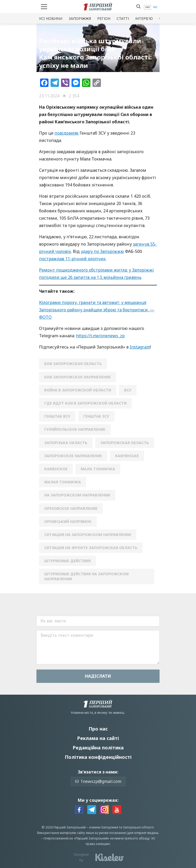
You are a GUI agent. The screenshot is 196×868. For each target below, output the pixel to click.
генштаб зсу (96, 416)
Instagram (140, 347)
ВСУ (128, 390)
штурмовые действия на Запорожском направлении (86, 576)
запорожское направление (73, 456)
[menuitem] (147, 7)
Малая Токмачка (63, 482)
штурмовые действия (67, 561)
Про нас (98, 729)
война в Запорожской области (78, 390)
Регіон (104, 18)
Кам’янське (127, 456)
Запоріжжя (80, 18)
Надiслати (98, 676)
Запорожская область (125, 443)
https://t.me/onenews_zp (100, 336)
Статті (123, 18)
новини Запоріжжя (104, 827)
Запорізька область (66, 443)
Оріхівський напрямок (68, 521)
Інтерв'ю (144, 18)
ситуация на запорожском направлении (88, 535)
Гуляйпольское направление (75, 429)
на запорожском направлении (77, 495)
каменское (56, 469)
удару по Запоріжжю (102, 251)
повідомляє (67, 133)
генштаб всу (57, 416)
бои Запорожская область (73, 364)
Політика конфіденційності (98, 757)
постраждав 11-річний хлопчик (72, 259)
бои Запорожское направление (78, 377)
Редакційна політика (98, 748)
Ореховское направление (71, 508)
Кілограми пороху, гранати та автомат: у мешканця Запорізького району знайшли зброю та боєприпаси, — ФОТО (97, 310)
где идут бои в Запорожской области (85, 403)
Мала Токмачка (98, 469)
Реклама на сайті (98, 738)
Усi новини (51, 18)
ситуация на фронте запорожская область (91, 548)
